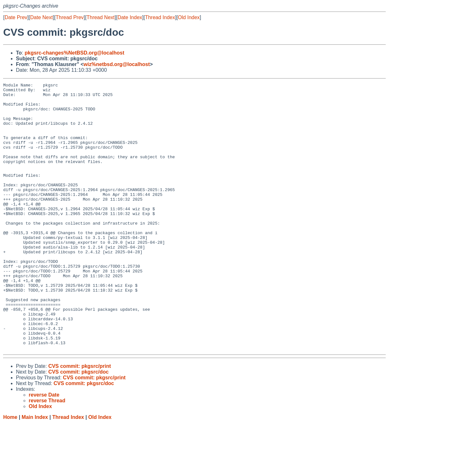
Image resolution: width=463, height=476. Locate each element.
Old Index (189, 17)
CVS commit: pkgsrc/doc (78, 424)
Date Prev (16, 17)
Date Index (130, 17)
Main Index (35, 470)
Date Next (41, 17)
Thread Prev (70, 17)
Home (10, 470)
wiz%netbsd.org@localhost (117, 64)
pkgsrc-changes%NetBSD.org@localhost (74, 53)
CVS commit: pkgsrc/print (79, 419)
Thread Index (160, 17)
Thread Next (100, 17)
